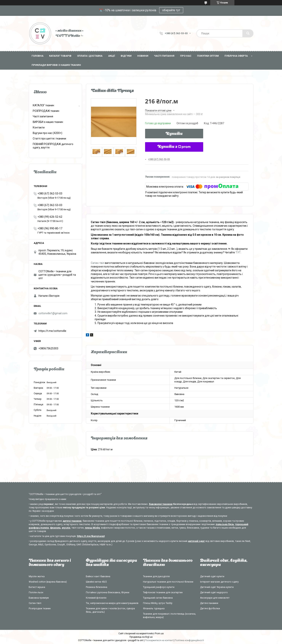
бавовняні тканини (161, 504)
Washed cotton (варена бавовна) (48, 582)
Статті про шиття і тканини (49, 139)
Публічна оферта (236, 56)
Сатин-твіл (98, 263)
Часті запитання (43, 116)
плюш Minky (92, 528)
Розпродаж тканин (40, 608)
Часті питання (164, 56)
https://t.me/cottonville (52, 331)
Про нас (186, 56)
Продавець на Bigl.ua (141, 637)
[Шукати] (248, 33)
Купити (174, 134)
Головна (38, 56)
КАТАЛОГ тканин (43, 105)
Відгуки (126, 56)
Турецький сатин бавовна (158, 598)
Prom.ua (159, 634)
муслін (66, 528)
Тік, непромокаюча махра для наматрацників (112, 603)
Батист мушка (37, 587)
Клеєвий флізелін (96, 598)
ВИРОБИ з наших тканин (48, 122)
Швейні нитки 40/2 (96, 582)
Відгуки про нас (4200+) (48, 133)
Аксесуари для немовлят (215, 598)
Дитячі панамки (209, 603)
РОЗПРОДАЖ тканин (46, 111)
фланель (55, 528)
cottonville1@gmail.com (53, 313)
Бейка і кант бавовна (98, 576)
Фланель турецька (154, 608)
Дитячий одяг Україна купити (217, 587)
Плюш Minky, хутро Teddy (158, 603)
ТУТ (238, 252)
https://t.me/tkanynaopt (91, 536)
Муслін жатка (37, 576)
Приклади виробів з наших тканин (56, 65)
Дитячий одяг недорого (214, 592)
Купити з (174, 147)
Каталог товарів (60, 56)
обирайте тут (171, 10)
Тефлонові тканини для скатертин (163, 592)
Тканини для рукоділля (156, 576)
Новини (143, 56)
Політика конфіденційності (189, 640)
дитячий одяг (196, 541)
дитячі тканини (72, 521)
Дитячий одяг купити (212, 576)
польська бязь (225, 524)
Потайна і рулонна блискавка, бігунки (108, 592)
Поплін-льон (36, 592)
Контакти (39, 127)
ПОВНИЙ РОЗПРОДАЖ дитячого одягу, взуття (53, 146)
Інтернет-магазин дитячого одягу (219, 582)
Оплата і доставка (90, 56)
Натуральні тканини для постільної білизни (168, 582)
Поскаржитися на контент (159, 640)
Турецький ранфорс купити (159, 587)
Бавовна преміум (39, 598)
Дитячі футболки (210, 608)
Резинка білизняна (97, 587)
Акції (112, 56)
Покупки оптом (208, 56)
